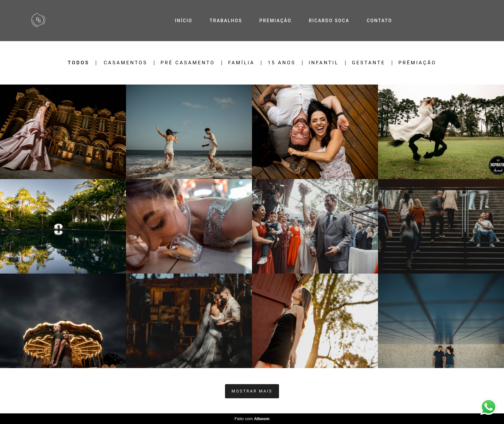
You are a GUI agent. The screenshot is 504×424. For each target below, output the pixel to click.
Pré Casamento (188, 63)
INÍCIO (184, 21)
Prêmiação (418, 63)
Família (241, 63)
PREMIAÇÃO (275, 21)
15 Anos (282, 63)
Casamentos (126, 63)
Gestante (369, 63)
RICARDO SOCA (329, 21)
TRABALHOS (226, 21)
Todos (79, 63)
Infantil (324, 63)
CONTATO (379, 21)
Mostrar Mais (252, 391)
